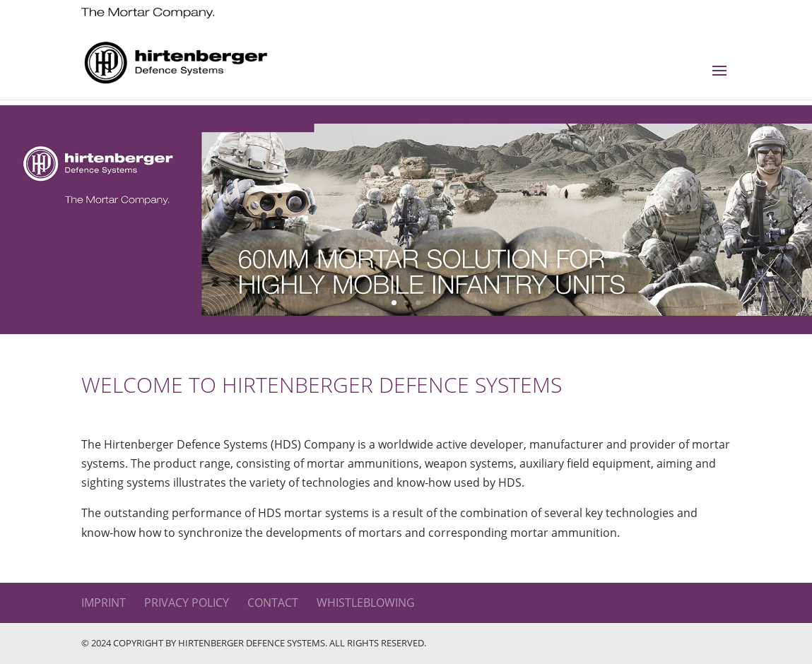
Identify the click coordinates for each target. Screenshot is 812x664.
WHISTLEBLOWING (366, 603)
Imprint (104, 603)
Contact (273, 603)
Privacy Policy (187, 603)
